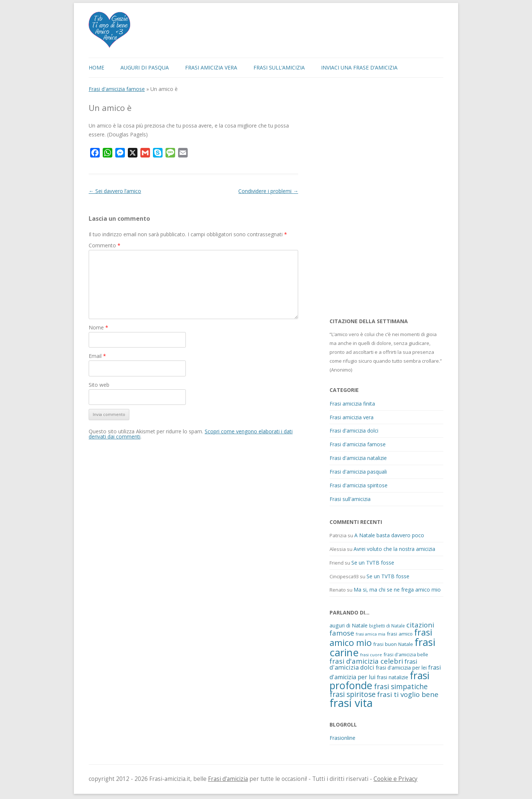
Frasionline (342, 738)
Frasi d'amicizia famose (117, 89)
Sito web (99, 385)
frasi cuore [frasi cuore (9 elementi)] (371, 655)
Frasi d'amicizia (228, 779)
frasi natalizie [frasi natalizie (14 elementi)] (393, 677)
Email (97, 356)
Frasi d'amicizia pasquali (358, 472)
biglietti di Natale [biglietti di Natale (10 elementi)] (387, 626)
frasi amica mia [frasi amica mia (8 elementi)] (371, 634)
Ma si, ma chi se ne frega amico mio (397, 590)
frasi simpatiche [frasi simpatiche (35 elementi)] (401, 686)
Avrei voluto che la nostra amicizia (394, 549)
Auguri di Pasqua (145, 67)
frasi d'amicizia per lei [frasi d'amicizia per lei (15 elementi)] (401, 668)
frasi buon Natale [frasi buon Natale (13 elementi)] (393, 644)
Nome (98, 327)
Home (96, 67)
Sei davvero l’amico (115, 191)
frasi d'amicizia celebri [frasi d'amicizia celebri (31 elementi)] (366, 661)
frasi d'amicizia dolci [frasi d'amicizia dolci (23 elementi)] (374, 664)
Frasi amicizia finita (352, 404)
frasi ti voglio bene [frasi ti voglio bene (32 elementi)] (408, 694)
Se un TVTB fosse (373, 563)
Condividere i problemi (268, 191)
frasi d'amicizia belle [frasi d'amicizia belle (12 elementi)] (406, 654)
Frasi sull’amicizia (279, 67)
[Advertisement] (385, 197)
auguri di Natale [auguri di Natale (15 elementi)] (349, 625)
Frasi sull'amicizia (350, 499)
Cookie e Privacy (395, 779)
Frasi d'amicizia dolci (354, 431)
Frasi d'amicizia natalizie (358, 458)
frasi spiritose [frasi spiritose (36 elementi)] (353, 694)
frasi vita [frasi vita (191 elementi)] (351, 703)
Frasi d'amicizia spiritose (359, 485)
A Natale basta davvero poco (389, 535)
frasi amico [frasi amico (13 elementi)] (400, 634)
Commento (105, 245)
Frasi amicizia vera (211, 67)
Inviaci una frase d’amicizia (359, 67)
